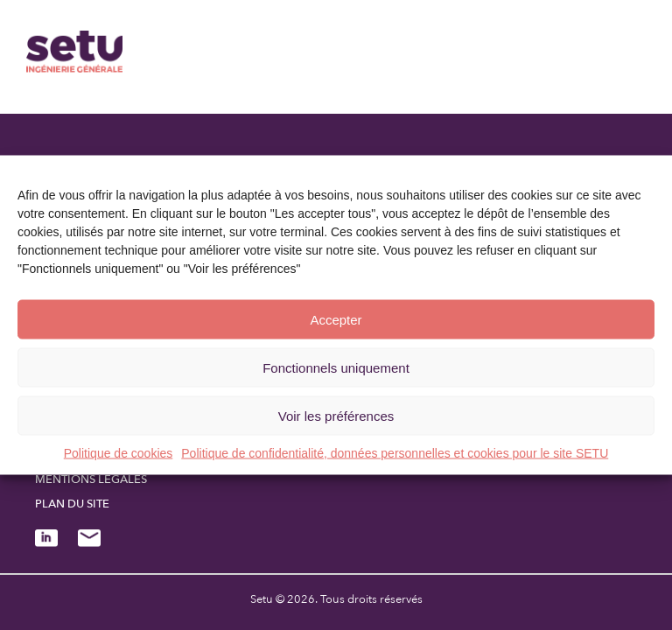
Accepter (336, 319)
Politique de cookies (119, 453)
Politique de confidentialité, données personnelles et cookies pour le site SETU (395, 453)
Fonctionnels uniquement (336, 367)
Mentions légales (91, 479)
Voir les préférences (336, 415)
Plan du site (72, 504)
